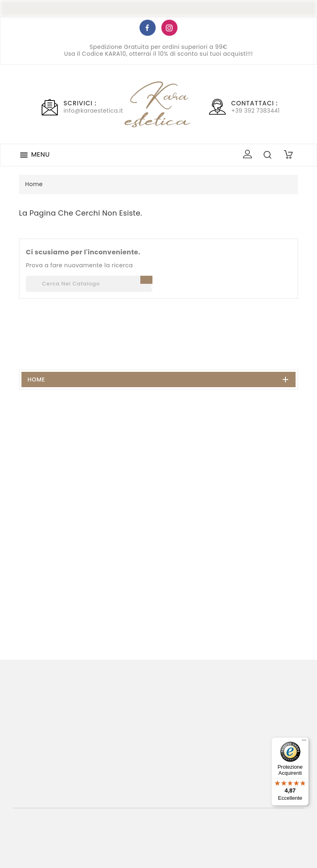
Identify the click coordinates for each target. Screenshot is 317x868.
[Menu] (304, 742)
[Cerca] (89, 284)
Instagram (169, 29)
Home (36, 379)
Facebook (148, 29)
